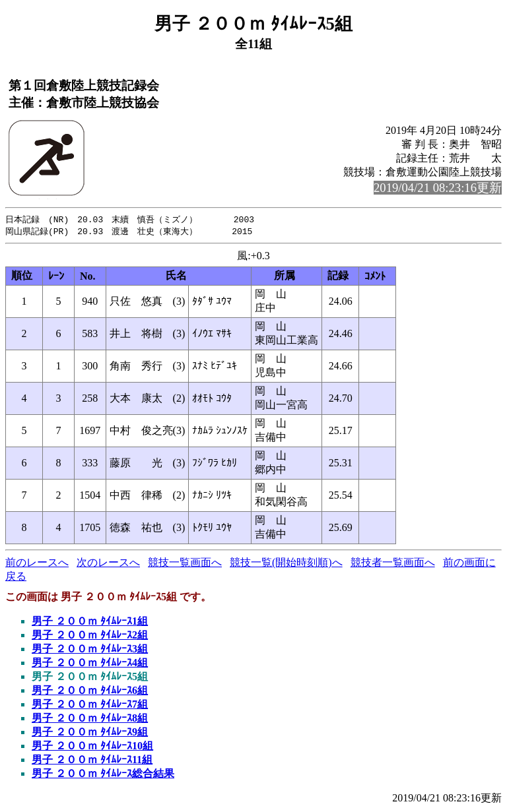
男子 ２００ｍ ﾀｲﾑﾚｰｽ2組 (90, 636)
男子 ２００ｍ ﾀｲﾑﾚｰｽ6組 (90, 692)
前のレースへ (37, 564)
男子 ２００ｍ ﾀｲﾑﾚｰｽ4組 (90, 664)
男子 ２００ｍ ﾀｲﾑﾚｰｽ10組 (92, 747)
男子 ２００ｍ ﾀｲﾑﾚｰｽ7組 (90, 705)
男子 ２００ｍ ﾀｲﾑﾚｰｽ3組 (90, 650)
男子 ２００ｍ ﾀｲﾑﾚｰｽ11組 (92, 761)
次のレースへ (108, 564)
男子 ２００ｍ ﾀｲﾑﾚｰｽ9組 (90, 733)
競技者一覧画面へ (393, 564)
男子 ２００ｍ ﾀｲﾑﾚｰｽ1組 (90, 622)
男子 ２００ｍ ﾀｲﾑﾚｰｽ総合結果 (103, 775)
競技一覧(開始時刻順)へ (286, 564)
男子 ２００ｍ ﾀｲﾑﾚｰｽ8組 (90, 719)
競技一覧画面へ (185, 564)
